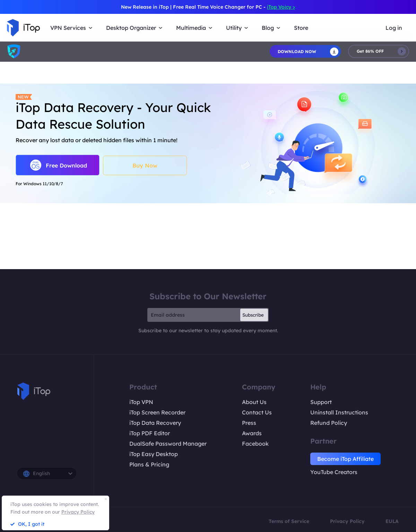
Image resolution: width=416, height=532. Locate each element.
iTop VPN (141, 402)
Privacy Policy (347, 521)
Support (321, 402)
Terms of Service (289, 521)
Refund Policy (329, 423)
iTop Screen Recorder (157, 412)
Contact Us (257, 412)
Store (301, 28)
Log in (394, 28)
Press (249, 423)
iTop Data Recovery (155, 423)
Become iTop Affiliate (345, 459)
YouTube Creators (334, 472)
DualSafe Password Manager (168, 444)
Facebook (255, 444)
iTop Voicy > (281, 7)
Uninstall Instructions (339, 412)
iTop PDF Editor (150, 433)
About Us (254, 402)
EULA (392, 521)
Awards (252, 433)
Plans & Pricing (149, 464)
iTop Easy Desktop (154, 454)
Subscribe (253, 315)
